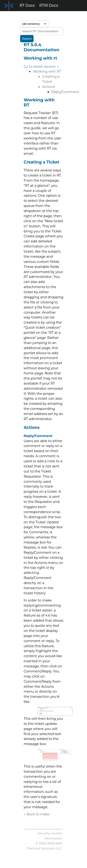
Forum (39, 17)
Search (27, 39)
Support (71, 17)
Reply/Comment (65, 92)
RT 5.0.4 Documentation (41, 47)
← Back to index (36, 814)
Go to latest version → (41, 67)
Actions (48, 87)
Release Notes (15, 17)
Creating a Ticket (41, 162)
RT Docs (27, 5)
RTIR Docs (49, 5)
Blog (54, 17)
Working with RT (47, 71)
